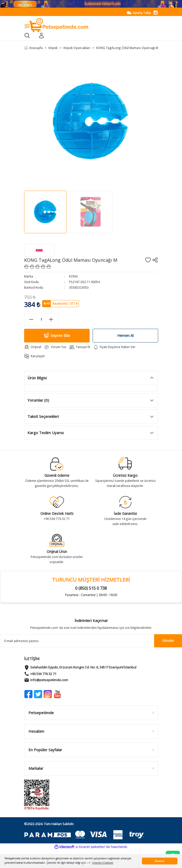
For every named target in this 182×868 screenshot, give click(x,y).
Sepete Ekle (57, 336)
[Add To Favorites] (148, 260)
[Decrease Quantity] (31, 319)
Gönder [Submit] (168, 641)
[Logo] (56, 25)
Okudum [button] (160, 861)
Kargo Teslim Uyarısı (46, 433)
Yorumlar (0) (38, 400)
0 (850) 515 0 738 (91, 588)
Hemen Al (125, 335)
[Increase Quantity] (51, 319)
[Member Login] (42, 36)
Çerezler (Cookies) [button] (102, 863)
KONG (73, 276)
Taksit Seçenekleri (43, 416)
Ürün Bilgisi (37, 378)
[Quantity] (41, 319)
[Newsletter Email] (91, 641)
